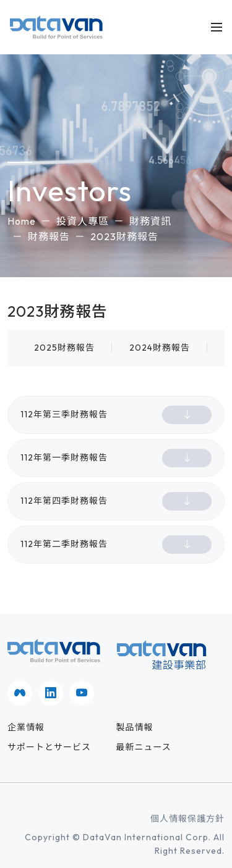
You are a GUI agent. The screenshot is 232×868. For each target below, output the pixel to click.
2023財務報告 (124, 236)
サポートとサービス (49, 747)
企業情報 (26, 727)
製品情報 (135, 727)
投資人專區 (83, 221)
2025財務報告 (64, 348)
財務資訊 (150, 221)
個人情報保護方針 (187, 819)
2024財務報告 (160, 348)
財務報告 (49, 236)
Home (22, 221)
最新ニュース (144, 747)
